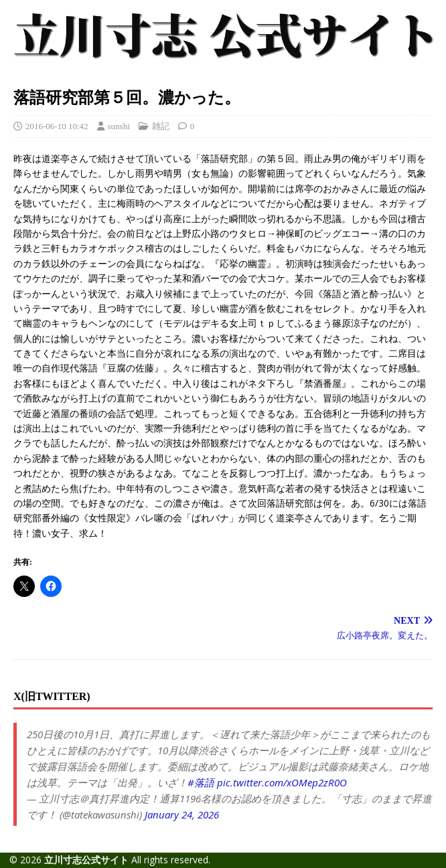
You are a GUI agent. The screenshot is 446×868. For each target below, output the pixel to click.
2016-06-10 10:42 (57, 126)
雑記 (161, 126)
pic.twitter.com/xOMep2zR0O (282, 782)
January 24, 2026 (182, 814)
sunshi (119, 126)
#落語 (201, 782)
